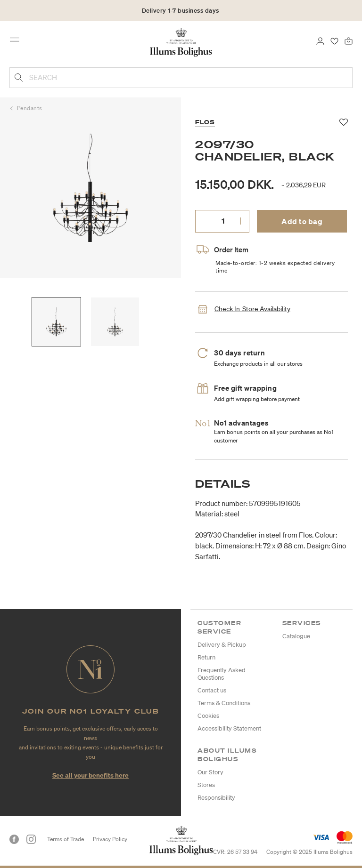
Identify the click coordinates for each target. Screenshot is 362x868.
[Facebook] (14, 839)
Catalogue (296, 636)
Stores (206, 785)
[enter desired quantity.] (223, 221)
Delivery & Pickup (222, 645)
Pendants (30, 108)
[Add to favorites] (344, 122)
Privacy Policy (110, 839)
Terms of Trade (66, 839)
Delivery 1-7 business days (181, 11)
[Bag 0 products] (349, 40)
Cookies (208, 716)
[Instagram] (31, 839)
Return (206, 657)
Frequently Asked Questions (222, 674)
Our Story (210, 772)
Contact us (212, 690)
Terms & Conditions (224, 703)
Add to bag (302, 221)
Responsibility (216, 798)
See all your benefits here (90, 775)
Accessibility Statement (229, 728)
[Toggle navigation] (17, 42)
